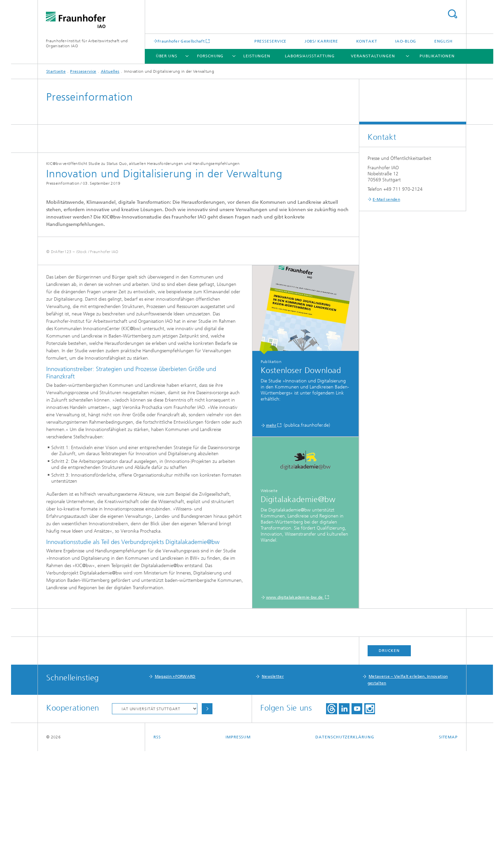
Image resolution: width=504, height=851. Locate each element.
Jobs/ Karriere (322, 41)
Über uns (167, 56)
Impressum (238, 837)
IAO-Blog (406, 41)
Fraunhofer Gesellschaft (181, 41)
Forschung (210, 56)
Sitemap (448, 837)
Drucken (389, 750)
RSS (157, 837)
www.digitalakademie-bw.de (295, 697)
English (444, 41)
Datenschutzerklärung (345, 837)
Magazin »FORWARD (175, 776)
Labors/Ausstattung (310, 56)
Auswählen (207, 809)
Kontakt (367, 41)
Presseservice (271, 41)
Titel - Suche (452, 14)
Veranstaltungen (373, 56)
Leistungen (257, 56)
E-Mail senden (386, 199)
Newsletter (273, 776)
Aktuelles (110, 71)
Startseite (56, 71)
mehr (271, 525)
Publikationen (437, 56)
